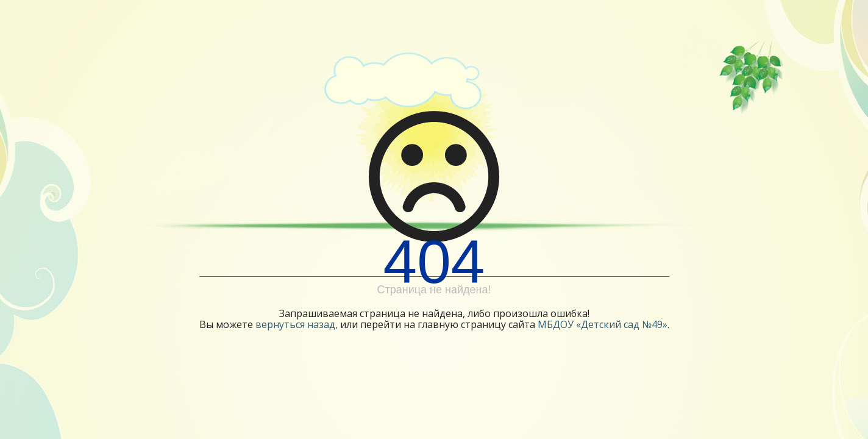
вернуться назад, (297, 324)
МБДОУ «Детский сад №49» (603, 324)
